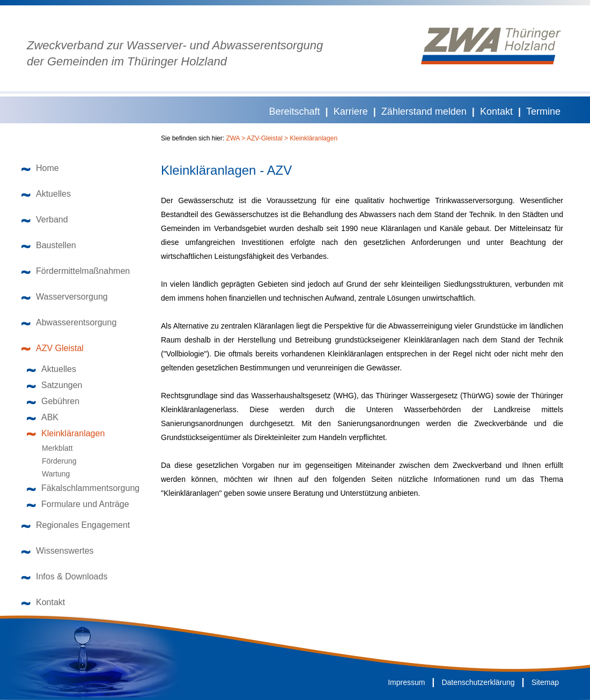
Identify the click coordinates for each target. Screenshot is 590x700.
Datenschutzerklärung (478, 682)
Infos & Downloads (64, 576)
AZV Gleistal (53, 348)
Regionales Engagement (76, 525)
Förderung (54, 461)
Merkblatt (53, 448)
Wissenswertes (58, 551)
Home (40, 168)
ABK (43, 417)
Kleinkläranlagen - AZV (226, 170)
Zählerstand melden (424, 111)
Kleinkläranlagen (66, 433)
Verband (45, 219)
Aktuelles (46, 194)
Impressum (406, 682)
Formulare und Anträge (78, 504)
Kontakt (496, 111)
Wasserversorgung (65, 297)
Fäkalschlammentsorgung (83, 488)
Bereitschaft (295, 111)
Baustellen (49, 245)
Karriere (351, 111)
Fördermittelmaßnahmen (76, 271)
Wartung (51, 474)
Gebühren (53, 401)
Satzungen (55, 385)
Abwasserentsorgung (69, 322)
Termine (543, 111)
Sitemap (545, 682)
